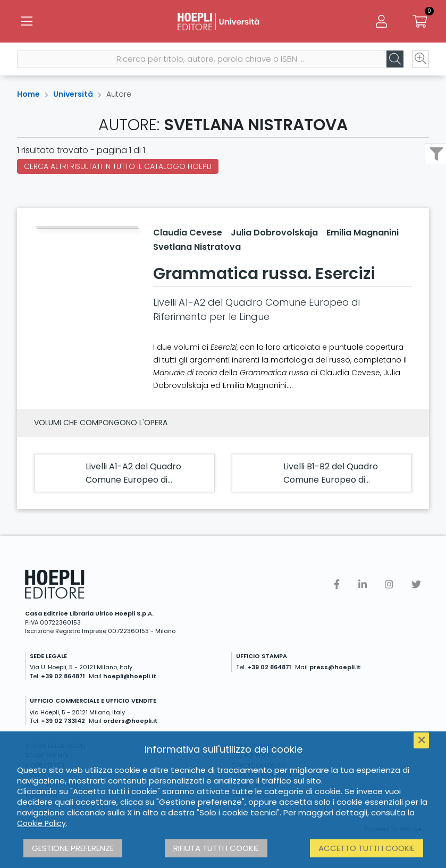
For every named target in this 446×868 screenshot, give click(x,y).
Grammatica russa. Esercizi (264, 274)
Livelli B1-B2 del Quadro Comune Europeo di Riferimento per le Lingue (335, 480)
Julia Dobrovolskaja (274, 233)
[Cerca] (395, 59)
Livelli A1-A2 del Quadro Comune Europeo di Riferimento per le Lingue (137, 480)
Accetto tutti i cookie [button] (367, 848)
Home (28, 94)
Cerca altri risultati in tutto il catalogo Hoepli (118, 166)
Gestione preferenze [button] (73, 848)
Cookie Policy (41, 823)
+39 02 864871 (63, 676)
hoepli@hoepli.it (130, 676)
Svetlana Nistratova (197, 247)
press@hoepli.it (335, 667)
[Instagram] (389, 584)
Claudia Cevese (188, 233)
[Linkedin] (363, 584)
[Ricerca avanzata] (420, 59)
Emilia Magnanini (363, 233)
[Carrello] (419, 21)
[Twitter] (416, 584)
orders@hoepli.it (131, 721)
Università (73, 94)
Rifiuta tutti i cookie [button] (216, 848)
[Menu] (27, 21)
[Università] (223, 21)
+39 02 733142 (63, 721)
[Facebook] (337, 584)
